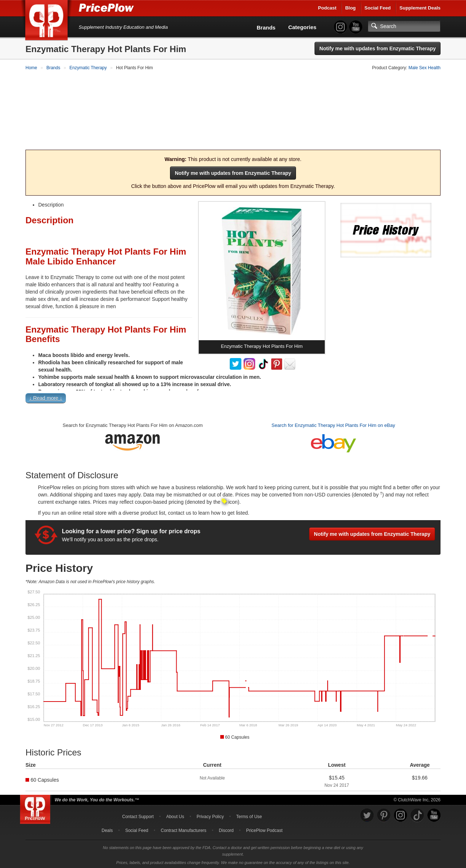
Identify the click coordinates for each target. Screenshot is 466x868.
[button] (233, 399)
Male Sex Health (424, 68)
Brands (266, 28)
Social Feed (378, 8)
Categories (303, 27)
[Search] (404, 26)
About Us (175, 815)
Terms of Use (249, 815)
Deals (107, 829)
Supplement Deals (420, 8)
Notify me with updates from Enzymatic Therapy (378, 48)
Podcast (327, 8)
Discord (226, 829)
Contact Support (138, 815)
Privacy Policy (210, 815)
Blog (350, 8)
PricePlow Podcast (264, 829)
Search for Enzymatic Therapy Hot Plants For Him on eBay (333, 424)
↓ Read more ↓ (46, 397)
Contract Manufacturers (183, 829)
